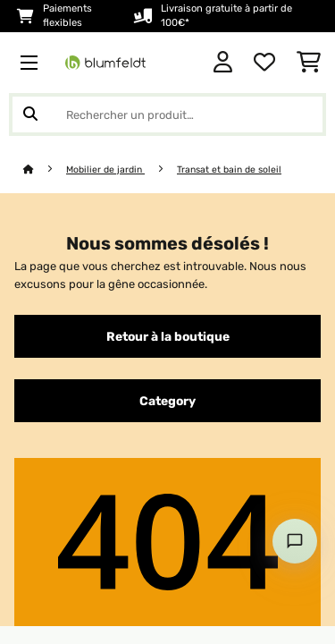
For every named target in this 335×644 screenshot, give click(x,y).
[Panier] (309, 63)
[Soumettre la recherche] (30, 114)
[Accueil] (45, 169)
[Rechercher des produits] (167, 114)
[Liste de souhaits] (264, 63)
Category (167, 401)
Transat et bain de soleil (229, 169)
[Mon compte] (223, 63)
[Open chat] (295, 541)
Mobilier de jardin (105, 169)
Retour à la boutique (168, 336)
